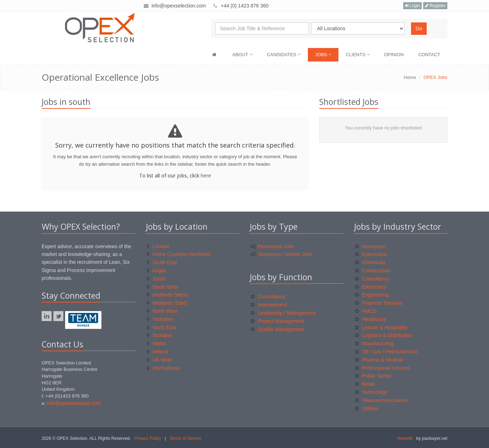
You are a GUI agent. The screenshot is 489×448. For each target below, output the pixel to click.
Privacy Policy (148, 438)
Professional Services (383, 368)
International (163, 368)
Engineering (372, 295)
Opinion (394, 55)
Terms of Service (185, 438)
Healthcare (371, 319)
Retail (365, 384)
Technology (371, 392)
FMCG (366, 311)
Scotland (159, 335)
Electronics (371, 287)
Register (435, 6)
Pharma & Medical (379, 360)
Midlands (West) (168, 295)
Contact (429, 55)
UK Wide (159, 360)
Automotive (371, 254)
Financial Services (379, 303)
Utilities (367, 409)
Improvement (269, 305)
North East (161, 327)
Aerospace (370, 246)
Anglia (156, 271)
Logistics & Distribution (384, 335)
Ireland (157, 352)
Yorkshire (160, 319)
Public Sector (373, 376)
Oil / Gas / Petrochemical (386, 352)
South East (162, 262)
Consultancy (268, 297)
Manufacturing (374, 343)
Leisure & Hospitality (381, 327)
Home (410, 77)
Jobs (323, 55)
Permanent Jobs (272, 246)
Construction (372, 271)
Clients (358, 55)
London (158, 246)
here (206, 175)
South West (162, 287)
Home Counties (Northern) (179, 254)
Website (405, 438)
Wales (156, 343)
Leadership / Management (283, 313)
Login (413, 6)
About (243, 55)
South (156, 279)
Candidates (284, 55)
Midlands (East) (167, 303)
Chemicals (370, 262)
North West (162, 311)
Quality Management (277, 329)
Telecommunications (381, 400)
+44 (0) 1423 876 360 (244, 6)
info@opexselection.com (179, 6)
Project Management (277, 321)
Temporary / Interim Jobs (282, 254)
